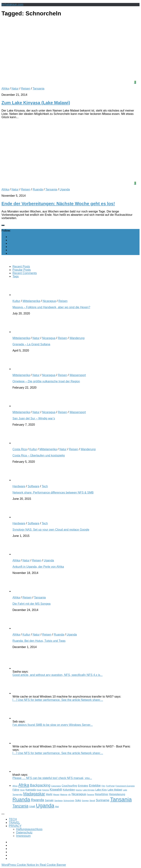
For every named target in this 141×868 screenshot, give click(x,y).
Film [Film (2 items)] (103, 786)
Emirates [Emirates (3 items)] (83, 786)
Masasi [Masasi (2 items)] (56, 794)
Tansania (39, 89)
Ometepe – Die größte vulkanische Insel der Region (46, 381)
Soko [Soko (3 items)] (78, 800)
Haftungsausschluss (29, 829)
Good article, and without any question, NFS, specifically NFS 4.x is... (58, 675)
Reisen (26, 89)
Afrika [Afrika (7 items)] (24, 785)
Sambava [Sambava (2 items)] (58, 800)
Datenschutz (24, 832)
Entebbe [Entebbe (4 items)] (95, 785)
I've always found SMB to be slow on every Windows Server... (53, 725)
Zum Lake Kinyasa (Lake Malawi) (36, 103)
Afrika (5, 89)
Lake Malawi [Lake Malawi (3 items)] (115, 790)
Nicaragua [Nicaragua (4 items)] (79, 794)
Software (34, 486)
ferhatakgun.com (12, 4)
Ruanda (38, 189)
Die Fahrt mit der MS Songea (31, 604)
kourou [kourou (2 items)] (79, 790)
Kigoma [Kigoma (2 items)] (46, 790)
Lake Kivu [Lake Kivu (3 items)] (101, 790)
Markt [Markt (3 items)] (49, 794)
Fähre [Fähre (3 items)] (16, 790)
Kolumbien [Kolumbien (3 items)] (69, 790)
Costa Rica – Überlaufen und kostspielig (39, 455)
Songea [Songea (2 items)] (85, 800)
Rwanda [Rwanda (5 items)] (37, 800)
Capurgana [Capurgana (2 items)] (56, 786)
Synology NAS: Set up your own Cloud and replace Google (51, 530)
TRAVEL (14, 823)
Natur (15, 89)
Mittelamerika (31, 301)
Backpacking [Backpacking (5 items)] (40, 785)
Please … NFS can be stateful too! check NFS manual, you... (52, 778)
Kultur (16, 301)
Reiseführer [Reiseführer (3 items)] (102, 794)
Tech (45, 486)
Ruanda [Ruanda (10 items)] (21, 799)
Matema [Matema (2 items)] (64, 794)
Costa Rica (20, 449)
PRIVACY (15, 826)
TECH (13, 819)
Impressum (23, 836)
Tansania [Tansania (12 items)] (121, 799)
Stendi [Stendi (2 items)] (92, 800)
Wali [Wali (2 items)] (57, 807)
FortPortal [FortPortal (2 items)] (110, 786)
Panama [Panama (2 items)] (90, 794)
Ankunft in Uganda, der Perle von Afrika (38, 567)
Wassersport (78, 375)
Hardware (19, 486)
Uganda (65, 189)
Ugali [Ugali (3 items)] (32, 806)
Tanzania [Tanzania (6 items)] (20, 806)
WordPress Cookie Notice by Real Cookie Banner (34, 865)
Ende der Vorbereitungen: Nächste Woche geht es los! (58, 204)
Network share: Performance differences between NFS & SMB (53, 493)
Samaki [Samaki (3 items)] (49, 800)
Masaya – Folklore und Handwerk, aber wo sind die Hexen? (51, 307)
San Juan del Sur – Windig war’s (34, 418)
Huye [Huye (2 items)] (22, 790)
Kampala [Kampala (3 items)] (31, 790)
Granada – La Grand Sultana (31, 344)
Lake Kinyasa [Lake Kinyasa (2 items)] (89, 790)
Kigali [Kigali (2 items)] (39, 790)
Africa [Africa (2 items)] (15, 786)
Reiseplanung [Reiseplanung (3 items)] (117, 794)
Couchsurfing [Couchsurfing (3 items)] (69, 786)
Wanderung (77, 338)
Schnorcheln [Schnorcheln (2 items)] (69, 800)
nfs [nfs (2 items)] (69, 794)
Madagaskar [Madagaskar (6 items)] (34, 794)
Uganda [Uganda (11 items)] (45, 805)
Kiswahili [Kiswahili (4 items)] (56, 789)
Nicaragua (49, 301)
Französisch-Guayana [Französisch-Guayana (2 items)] (125, 786)
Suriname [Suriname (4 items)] (103, 800)
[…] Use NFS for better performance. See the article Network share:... (58, 700)
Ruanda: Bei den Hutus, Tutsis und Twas (39, 641)
